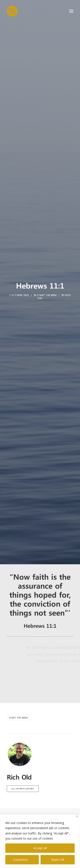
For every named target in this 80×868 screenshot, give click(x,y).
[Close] (77, 816)
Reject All (58, 860)
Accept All (40, 848)
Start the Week (47, 291)
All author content (23, 781)
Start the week (18, 710)
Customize (21, 860)
